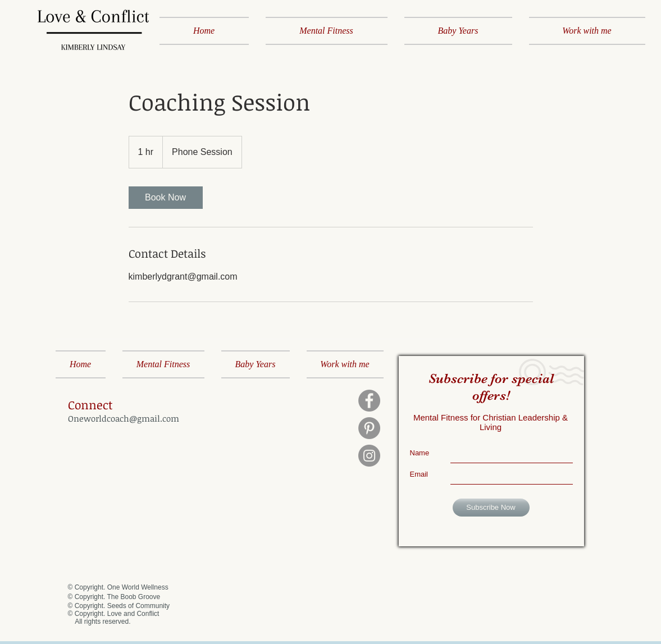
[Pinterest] (369, 428)
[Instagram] (369, 456)
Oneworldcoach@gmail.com (124, 418)
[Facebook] (369, 401)
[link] (166, 198)
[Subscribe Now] (491, 508)
